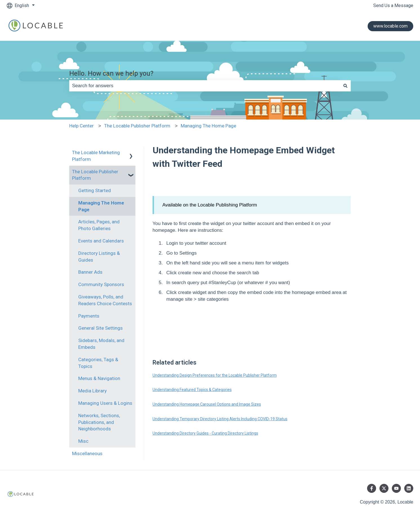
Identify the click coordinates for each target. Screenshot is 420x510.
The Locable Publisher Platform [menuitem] (95, 175)
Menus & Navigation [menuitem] (99, 378)
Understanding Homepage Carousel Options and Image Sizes (207, 404)
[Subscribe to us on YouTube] (396, 488)
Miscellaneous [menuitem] (87, 453)
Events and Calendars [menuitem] (101, 241)
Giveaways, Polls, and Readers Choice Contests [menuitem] (105, 300)
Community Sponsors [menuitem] (101, 284)
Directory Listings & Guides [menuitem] (99, 257)
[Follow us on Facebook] (372, 488)
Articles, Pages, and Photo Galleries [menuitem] (99, 225)
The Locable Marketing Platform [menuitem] (96, 156)
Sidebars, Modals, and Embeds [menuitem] (101, 344)
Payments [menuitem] (89, 316)
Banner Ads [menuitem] (90, 272)
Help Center (81, 126)
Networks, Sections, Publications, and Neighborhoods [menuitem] (99, 422)
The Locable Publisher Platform (137, 126)
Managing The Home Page (208, 126)
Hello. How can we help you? (111, 74)
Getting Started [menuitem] (95, 190)
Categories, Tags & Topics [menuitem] (98, 363)
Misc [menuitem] (83, 441)
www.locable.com (390, 26)
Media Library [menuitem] (92, 391)
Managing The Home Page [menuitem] (101, 206)
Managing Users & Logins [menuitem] (105, 403)
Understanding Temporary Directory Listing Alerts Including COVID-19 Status (220, 419)
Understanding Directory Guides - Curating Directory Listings (205, 433)
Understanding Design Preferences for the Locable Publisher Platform (215, 375)
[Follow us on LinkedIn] (409, 488)
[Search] (345, 86)
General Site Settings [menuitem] (100, 328)
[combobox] (205, 86)
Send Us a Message (393, 5)
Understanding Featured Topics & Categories (192, 390)
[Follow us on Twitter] (384, 488)
